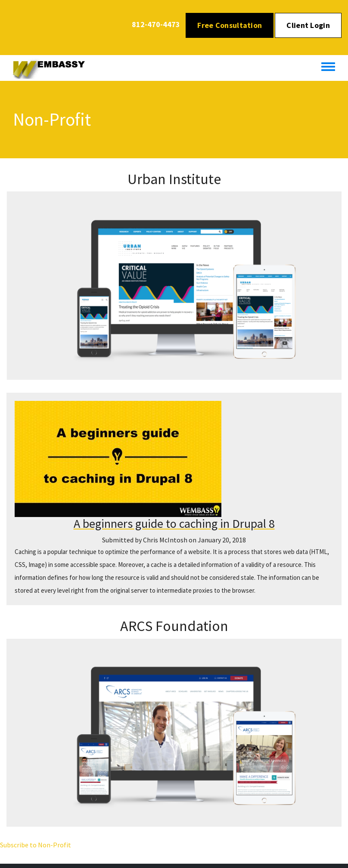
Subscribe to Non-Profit (36, 845)
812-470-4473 (156, 24)
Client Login (308, 25)
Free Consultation (230, 25)
